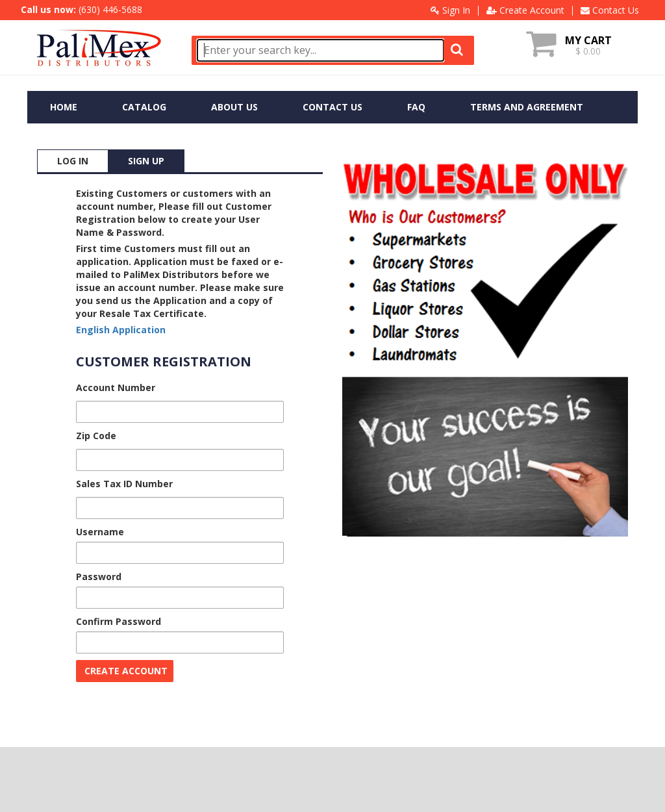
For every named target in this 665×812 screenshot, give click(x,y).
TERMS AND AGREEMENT (527, 107)
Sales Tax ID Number (124, 484)
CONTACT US (332, 107)
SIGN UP (146, 161)
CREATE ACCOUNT (126, 671)
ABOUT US (234, 107)
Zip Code (96, 436)
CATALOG (144, 107)
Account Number (116, 387)
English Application (121, 330)
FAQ (416, 107)
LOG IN (73, 161)
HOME (64, 107)
